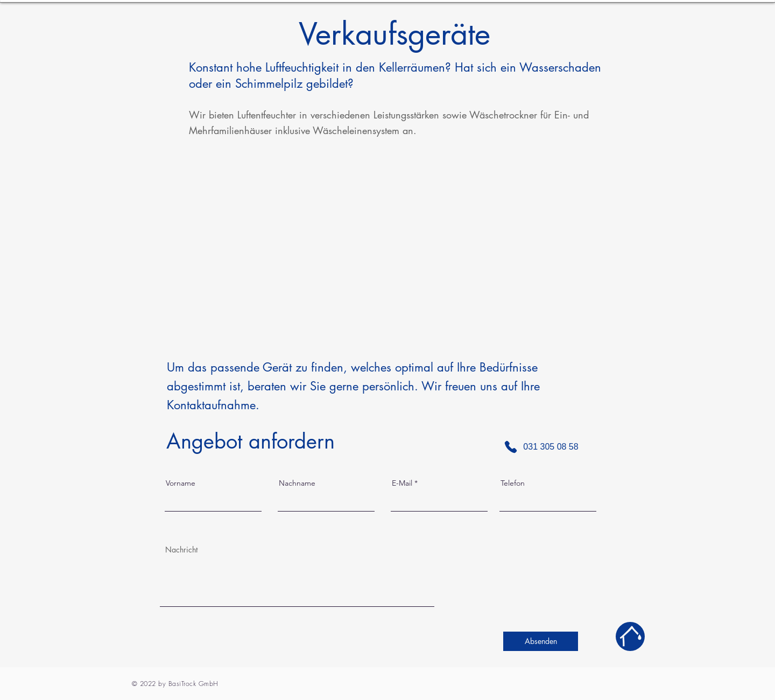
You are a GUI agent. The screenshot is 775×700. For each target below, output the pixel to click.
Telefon (513, 483)
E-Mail (402, 483)
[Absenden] (541, 641)
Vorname (181, 483)
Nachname (297, 483)
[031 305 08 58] (541, 447)
